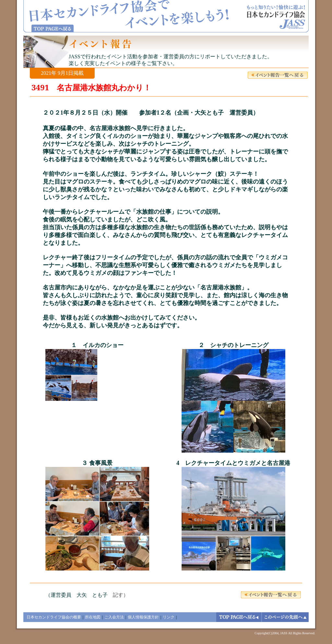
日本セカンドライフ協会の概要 (54, 617)
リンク (169, 617)
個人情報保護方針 (143, 617)
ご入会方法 (114, 617)
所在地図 (93, 617)
